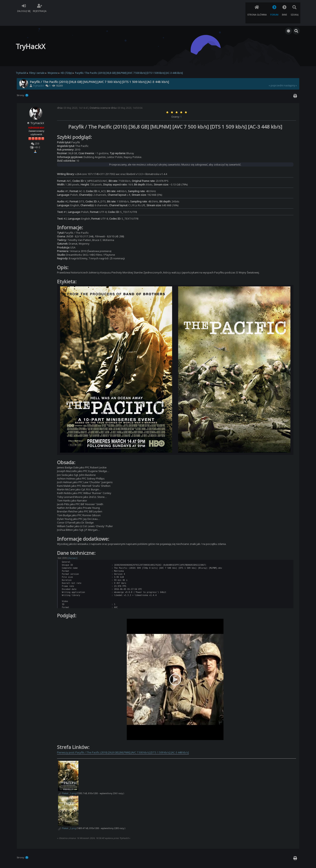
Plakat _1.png (67, 716)
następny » (290, 75)
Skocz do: (257, 802)
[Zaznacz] (73, 547)
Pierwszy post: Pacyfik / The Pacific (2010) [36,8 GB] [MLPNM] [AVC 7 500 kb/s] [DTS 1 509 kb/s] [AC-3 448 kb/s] (123, 675)
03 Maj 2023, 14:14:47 (73, 97)
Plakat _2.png (67, 751)
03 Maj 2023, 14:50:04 (116, 97)
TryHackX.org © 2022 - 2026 (158, 861)
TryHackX (38, 75)
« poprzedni (276, 75)
